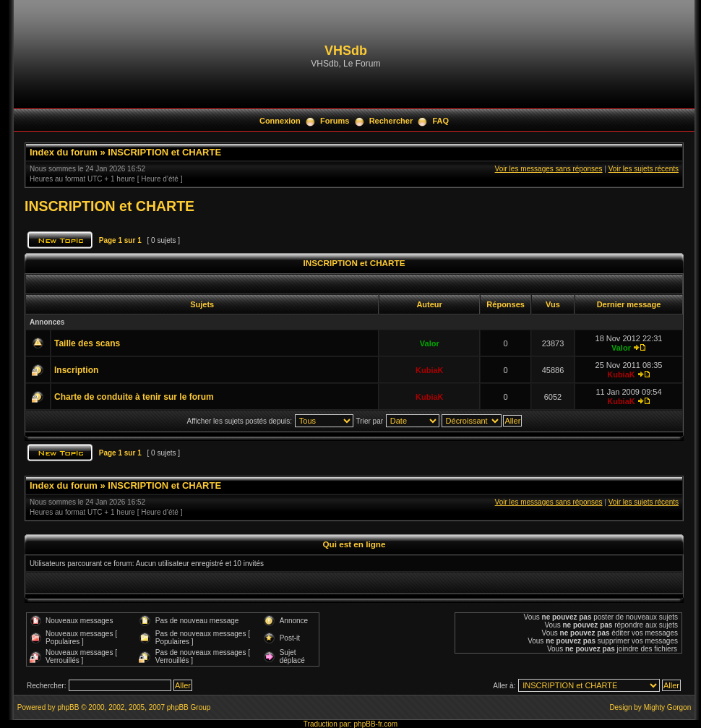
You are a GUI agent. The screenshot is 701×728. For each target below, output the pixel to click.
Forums (335, 121)
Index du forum (64, 152)
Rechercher (391, 121)
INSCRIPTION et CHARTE (164, 152)
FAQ (440, 121)
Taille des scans (87, 343)
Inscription (76, 370)
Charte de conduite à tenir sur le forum (134, 397)
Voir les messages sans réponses (549, 169)
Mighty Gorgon (668, 707)
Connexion (280, 121)
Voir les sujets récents (644, 169)
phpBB (68, 707)
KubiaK (430, 370)
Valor (430, 343)
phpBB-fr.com (376, 724)
